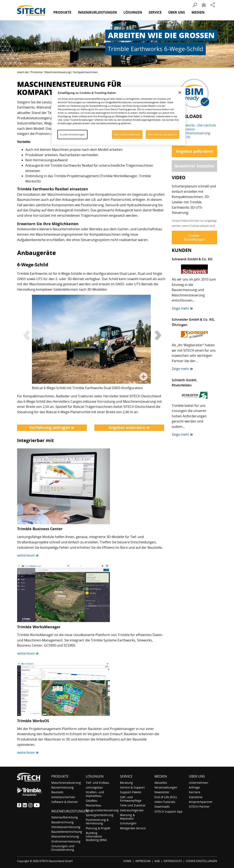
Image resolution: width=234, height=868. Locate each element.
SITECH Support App (168, 811)
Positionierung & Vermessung (97, 821)
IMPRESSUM (143, 861)
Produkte (62, 12)
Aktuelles (161, 783)
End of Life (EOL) (166, 797)
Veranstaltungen (166, 787)
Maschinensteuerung (58, 72)
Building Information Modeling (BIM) (96, 836)
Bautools (57, 792)
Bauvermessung (62, 787)
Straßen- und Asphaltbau (95, 794)
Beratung (126, 783)
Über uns (197, 776)
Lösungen (95, 776)
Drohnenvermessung (66, 841)
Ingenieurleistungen (70, 811)
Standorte (196, 797)
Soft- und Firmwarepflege (131, 799)
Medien (161, 776)
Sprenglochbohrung (100, 815)
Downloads (162, 807)
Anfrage (194, 787)
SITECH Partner (199, 807)
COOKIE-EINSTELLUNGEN (201, 861)
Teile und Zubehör (133, 805)
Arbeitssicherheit (63, 797)
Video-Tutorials (165, 802)
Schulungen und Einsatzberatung (63, 848)
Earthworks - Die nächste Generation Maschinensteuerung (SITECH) (196, 131)
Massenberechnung (65, 836)
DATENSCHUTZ (173, 861)
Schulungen (128, 823)
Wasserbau (93, 805)
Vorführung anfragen (52, 428)
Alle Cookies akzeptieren (163, 134)
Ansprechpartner (201, 802)
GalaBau (92, 801)
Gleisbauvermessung (66, 827)
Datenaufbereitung (65, 817)
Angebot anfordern (129, 428)
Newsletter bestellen (194, 166)
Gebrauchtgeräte (132, 810)
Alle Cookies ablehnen (127, 134)
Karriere (195, 792)
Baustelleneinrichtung (67, 832)
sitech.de (23, 72)
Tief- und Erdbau (98, 783)
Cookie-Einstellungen (194, 237)
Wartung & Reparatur (127, 817)
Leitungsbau (94, 787)
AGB (157, 861)
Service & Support (132, 787)
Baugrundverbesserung (102, 810)
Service (126, 776)
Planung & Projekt (98, 828)
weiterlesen (28, 555)
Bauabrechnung (62, 822)
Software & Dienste (65, 802)
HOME (127, 861)
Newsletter (162, 792)
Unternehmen (199, 783)
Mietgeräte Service (133, 828)
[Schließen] (180, 92)
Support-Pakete (131, 792)
